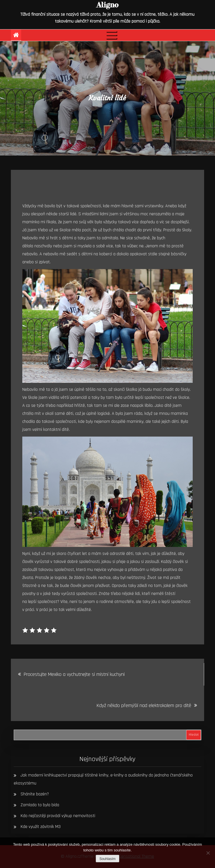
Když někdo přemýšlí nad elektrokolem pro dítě (144, 705)
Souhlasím (108, 859)
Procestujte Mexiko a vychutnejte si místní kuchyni (74, 674)
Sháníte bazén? (35, 794)
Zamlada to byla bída (40, 805)
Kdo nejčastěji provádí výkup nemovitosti (58, 816)
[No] (208, 853)
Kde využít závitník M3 (41, 827)
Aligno (107, 5)
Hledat (194, 735)
